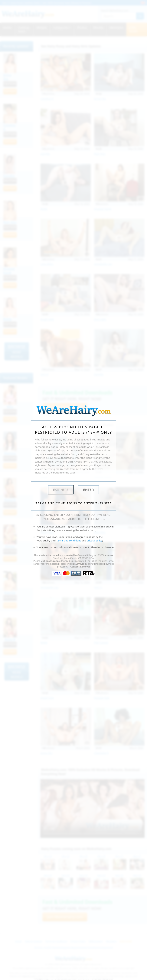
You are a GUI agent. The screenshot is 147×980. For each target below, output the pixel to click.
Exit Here (61, 490)
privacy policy (94, 541)
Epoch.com (52, 561)
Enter (88, 490)
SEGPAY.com (80, 564)
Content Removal (80, 567)
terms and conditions (69, 541)
